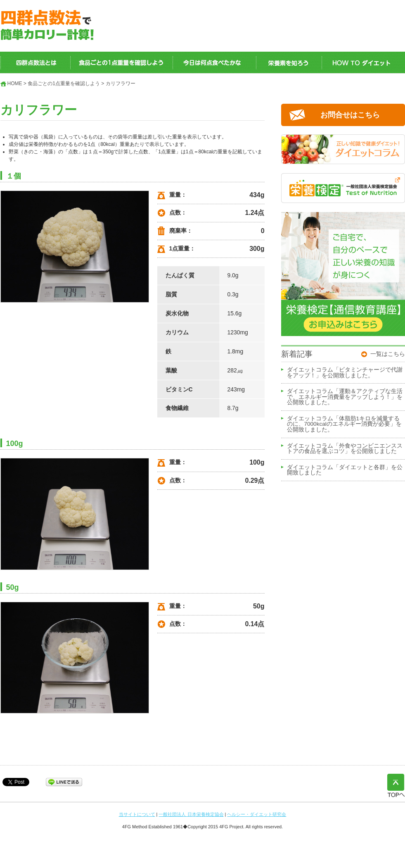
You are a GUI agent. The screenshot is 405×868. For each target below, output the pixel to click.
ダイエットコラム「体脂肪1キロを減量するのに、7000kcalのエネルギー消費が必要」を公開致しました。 (344, 424)
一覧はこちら (388, 354)
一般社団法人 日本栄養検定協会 (191, 814)
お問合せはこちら (350, 115)
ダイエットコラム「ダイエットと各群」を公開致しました (345, 470)
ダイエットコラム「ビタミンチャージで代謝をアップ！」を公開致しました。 (345, 373)
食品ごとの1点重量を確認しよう (64, 83)
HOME (15, 83)
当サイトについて (137, 814)
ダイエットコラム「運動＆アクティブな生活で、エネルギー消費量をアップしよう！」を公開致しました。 (345, 397)
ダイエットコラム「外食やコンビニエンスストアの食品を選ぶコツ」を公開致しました (345, 449)
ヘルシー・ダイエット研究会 (257, 814)
